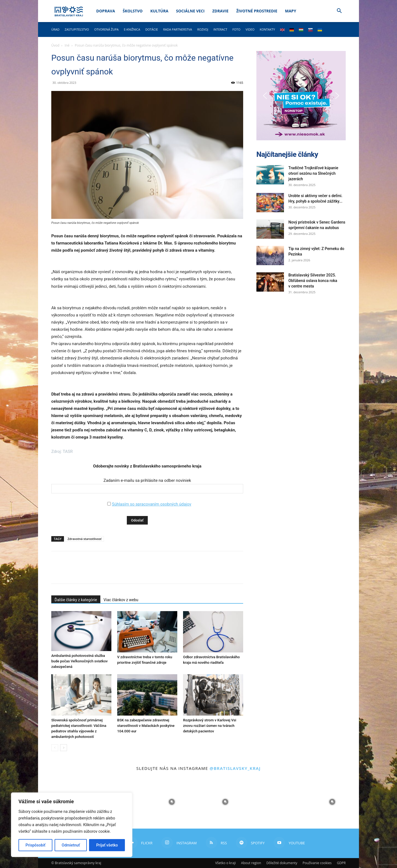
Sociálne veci (190, 11)
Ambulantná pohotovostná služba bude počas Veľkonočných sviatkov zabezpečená (79, 661)
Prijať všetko (107, 845)
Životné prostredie (257, 11)
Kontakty (267, 29)
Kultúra (159, 11)
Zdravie (220, 11)
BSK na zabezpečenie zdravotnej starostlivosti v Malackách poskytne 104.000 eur (146, 726)
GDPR (341, 863)
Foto (236, 29)
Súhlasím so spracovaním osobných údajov (152, 504)
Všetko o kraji (225, 863)
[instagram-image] (172, 802)
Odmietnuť (71, 845)
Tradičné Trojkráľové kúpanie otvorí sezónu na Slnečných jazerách (313, 173)
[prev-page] (55, 748)
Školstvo (133, 11)
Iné (67, 45)
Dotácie (152, 29)
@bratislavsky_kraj (235, 768)
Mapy (291, 11)
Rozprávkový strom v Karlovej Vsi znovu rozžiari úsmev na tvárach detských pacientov (210, 726)
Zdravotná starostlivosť (85, 539)
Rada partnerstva (178, 29)
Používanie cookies (317, 863)
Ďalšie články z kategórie (76, 600)
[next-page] (64, 748)
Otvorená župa (107, 29)
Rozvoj (203, 29)
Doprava (106, 11)
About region (251, 863)
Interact (220, 29)
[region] (72, 825)
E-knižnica (132, 29)
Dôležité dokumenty (282, 863)
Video (250, 29)
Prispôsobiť (36, 845)
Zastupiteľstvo (77, 29)
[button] (339, 11)
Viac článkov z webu (121, 600)
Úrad (55, 29)
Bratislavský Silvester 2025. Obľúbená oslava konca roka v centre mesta (313, 281)
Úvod (55, 45)
